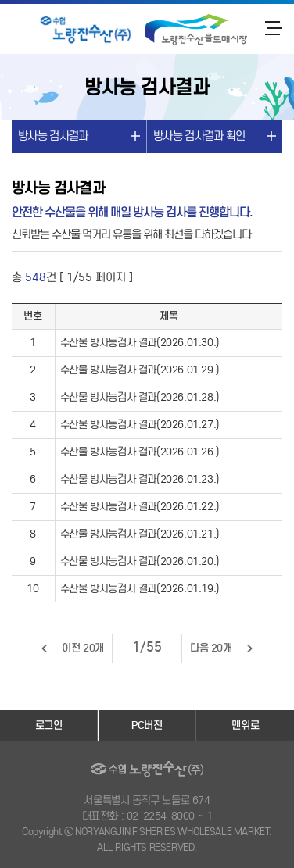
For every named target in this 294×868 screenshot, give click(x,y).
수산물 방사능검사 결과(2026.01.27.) (140, 425)
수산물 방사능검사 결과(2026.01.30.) (140, 343)
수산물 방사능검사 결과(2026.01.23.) (140, 479)
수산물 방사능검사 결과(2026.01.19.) (140, 589)
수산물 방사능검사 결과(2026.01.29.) (140, 370)
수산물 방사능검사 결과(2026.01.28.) (140, 397)
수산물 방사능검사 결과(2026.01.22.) (140, 507)
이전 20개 (83, 648)
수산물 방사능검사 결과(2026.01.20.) (140, 561)
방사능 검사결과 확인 (199, 136)
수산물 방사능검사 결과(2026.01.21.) (140, 534)
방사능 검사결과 (53, 136)
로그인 (49, 725)
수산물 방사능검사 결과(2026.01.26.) (140, 452)
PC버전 (147, 725)
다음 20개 (211, 648)
